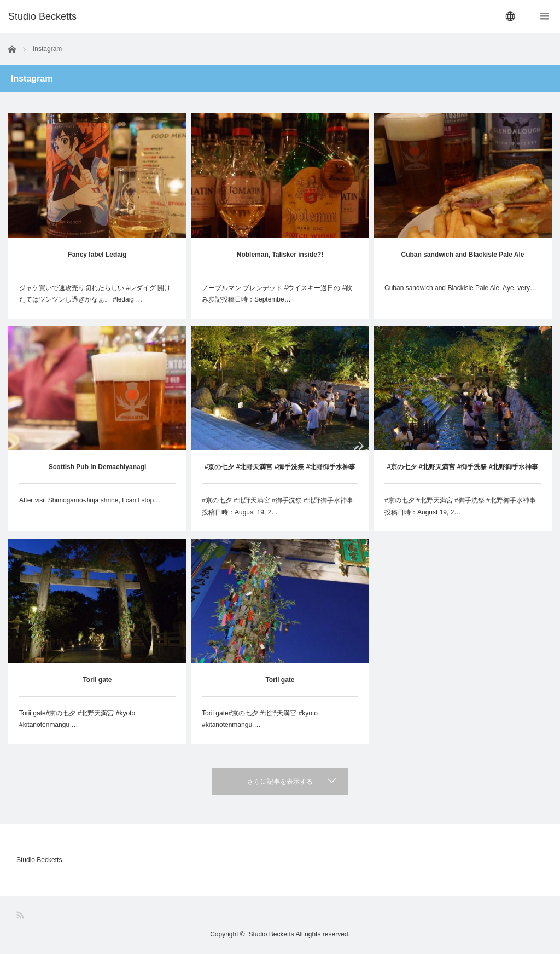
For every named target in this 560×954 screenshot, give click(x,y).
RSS (21, 915)
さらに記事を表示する (280, 782)
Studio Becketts (39, 860)
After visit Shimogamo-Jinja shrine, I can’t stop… (90, 500)
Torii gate (97, 680)
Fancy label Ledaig (97, 255)
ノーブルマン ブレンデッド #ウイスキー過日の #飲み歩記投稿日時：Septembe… (277, 294)
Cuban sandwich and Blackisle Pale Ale (462, 255)
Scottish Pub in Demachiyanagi (98, 467)
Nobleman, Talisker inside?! (280, 255)
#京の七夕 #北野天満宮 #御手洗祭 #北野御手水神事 (280, 467)
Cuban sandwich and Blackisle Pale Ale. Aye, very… (460, 288)
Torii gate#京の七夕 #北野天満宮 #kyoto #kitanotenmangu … (77, 719)
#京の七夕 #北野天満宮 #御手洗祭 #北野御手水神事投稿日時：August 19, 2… (278, 506)
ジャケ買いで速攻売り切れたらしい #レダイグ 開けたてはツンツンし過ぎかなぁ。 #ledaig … (95, 294)
